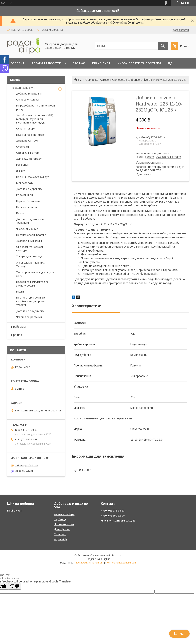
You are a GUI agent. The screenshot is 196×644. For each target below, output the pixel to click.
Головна (17, 63)
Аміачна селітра (64, 514)
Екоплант (60, 534)
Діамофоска (62, 529)
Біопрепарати (25, 183)
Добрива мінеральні (29, 94)
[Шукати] (163, 46)
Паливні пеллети (26, 207)
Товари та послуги (46, 63)
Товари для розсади (29, 256)
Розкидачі (22, 165)
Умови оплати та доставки (139, 63)
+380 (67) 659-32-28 (113, 516)
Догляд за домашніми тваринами (30, 221)
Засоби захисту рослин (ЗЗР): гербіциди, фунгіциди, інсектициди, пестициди (35, 119)
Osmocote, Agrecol (97, 80)
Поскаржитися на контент (89, 563)
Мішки (20, 292)
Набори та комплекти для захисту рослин (32, 284)
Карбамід (60, 519)
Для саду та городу (29, 159)
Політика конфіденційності (121, 563)
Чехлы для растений (29, 317)
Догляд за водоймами (30, 311)
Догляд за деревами (29, 189)
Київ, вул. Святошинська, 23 (118, 521)
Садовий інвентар (27, 153)
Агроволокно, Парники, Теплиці (31, 264)
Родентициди (24, 195)
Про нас (79, 63)
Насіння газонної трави (31, 135)
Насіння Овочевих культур (33, 177)
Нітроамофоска (64, 524)
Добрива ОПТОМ (27, 141)
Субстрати (23, 147)
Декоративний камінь (29, 241)
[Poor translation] (15, 586)
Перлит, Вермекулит (29, 201)
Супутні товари (26, 129)
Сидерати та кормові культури (29, 249)
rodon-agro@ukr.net (27, 465)
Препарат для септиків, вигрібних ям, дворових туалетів (31, 301)
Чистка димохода (27, 229)
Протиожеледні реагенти (32, 235)
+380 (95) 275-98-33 (113, 511)
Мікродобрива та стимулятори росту (35, 107)
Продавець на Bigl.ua (98, 559)
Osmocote (119, 80)
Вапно (20, 213)
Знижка (21, 171)
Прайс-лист (101, 63)
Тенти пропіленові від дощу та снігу (35, 274)
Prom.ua (117, 555)
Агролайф (60, 539)
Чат (179, 634)
